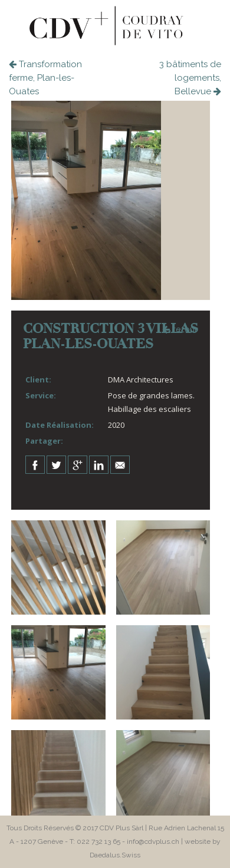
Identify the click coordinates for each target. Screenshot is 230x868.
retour (180, 329)
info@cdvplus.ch (153, 841)
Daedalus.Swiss (115, 855)
